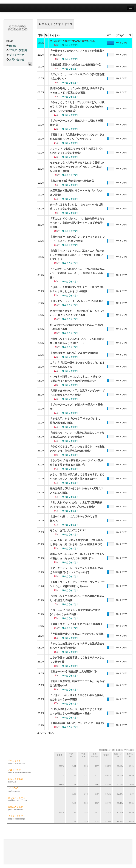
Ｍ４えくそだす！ (121, 43)
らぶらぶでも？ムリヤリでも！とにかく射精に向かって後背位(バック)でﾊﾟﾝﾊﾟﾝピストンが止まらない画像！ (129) (77, 167)
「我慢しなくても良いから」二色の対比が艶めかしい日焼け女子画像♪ (77, 598)
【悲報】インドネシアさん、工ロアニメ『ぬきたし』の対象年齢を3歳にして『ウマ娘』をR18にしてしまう (77, 255)
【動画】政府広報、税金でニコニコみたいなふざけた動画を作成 (77, 683)
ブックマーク (15, 55)
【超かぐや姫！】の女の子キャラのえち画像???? (73, 519)
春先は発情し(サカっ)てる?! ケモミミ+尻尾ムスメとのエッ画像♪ (77, 491)
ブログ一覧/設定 (17, 50)
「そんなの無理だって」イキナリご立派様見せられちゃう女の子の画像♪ (77, 646)
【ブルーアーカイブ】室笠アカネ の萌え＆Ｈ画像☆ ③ (76, 123)
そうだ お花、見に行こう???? (68, 530)
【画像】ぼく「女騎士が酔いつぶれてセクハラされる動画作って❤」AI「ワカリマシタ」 (77, 137)
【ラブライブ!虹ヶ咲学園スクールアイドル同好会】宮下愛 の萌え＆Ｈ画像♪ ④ (76, 463)
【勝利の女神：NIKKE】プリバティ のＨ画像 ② (77, 723)
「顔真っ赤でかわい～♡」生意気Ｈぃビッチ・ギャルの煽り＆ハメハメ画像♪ (77, 393)
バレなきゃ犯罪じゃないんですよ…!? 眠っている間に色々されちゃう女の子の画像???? (76, 379)
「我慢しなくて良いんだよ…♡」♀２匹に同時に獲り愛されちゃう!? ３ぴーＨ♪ (77, 341)
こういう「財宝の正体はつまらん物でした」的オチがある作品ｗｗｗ (77, 365)
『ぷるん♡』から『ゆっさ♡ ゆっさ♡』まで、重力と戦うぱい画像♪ (76, 421)
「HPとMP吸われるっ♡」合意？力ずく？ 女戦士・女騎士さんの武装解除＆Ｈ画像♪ (76, 711)
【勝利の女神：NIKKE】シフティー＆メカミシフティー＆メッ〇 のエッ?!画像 (77, 239)
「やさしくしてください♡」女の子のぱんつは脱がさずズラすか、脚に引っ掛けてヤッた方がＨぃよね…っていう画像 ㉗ (77, 107)
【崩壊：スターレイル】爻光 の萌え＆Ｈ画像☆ (76, 624)
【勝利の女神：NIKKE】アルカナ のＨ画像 (74, 353)
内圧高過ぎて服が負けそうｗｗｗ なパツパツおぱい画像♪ (76, 193)
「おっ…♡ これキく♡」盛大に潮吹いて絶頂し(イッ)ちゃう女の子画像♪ (76, 612)
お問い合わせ (15, 59)
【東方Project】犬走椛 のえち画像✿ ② (72, 181)
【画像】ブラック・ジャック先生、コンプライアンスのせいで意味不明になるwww (77, 584)
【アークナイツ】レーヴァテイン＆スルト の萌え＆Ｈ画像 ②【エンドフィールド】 (76, 570)
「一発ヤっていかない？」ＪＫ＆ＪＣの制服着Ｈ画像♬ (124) (77, 53)
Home (11, 46)
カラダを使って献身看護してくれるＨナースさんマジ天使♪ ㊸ (77, 660)
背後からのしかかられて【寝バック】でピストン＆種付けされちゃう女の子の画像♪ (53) (77, 556)
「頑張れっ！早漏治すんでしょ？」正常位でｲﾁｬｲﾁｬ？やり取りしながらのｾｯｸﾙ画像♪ (77, 289)
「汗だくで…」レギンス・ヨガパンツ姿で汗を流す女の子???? (77, 76)
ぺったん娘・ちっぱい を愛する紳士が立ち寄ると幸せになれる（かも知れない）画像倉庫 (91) (76, 542)
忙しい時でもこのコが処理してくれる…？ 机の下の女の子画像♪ (76, 327)
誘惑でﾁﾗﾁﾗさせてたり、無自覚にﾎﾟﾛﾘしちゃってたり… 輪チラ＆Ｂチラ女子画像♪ (77, 313)
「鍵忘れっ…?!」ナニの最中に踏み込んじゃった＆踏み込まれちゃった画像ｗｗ (77, 435)
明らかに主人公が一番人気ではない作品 (72, 41)
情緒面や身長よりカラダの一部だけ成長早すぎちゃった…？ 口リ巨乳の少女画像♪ (77, 90)
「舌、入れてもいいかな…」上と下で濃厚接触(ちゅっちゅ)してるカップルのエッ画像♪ (76, 505)
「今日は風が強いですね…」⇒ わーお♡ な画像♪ (77, 634)
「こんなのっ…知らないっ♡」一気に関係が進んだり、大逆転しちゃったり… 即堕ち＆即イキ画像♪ (77, 273)
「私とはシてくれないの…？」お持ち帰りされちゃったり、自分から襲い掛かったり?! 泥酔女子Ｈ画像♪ (77, 223)
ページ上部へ (45, 733)
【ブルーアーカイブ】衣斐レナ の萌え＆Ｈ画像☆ (76, 407)
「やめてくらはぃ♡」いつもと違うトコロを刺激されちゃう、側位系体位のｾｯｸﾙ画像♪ (77, 449)
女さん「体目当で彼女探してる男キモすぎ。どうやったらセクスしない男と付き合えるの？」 (77, 477)
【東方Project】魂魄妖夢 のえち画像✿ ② (73, 671)
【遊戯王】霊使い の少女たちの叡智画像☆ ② (75, 65)
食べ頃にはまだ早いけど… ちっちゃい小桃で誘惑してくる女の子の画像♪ (76, 207)
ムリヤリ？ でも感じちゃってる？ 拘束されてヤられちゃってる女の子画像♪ (77, 151)
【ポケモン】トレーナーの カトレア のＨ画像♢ (77, 301)
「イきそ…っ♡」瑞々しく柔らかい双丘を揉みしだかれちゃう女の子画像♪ (77, 697)
